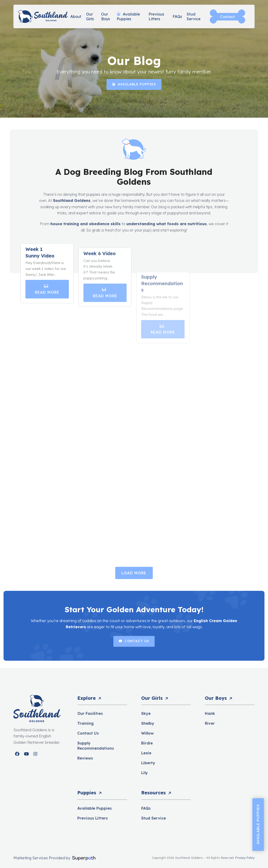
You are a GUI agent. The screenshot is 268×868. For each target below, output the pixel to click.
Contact (227, 17)
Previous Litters (93, 818)
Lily (144, 773)
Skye (146, 713)
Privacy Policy (245, 858)
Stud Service (154, 818)
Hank (210, 713)
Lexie (146, 753)
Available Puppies (95, 808)
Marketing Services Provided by (42, 858)
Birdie (147, 743)
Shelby (148, 723)
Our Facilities (90, 713)
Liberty (148, 763)
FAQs (146, 808)
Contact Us (88, 733)
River (210, 723)
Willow (147, 733)
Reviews (85, 758)
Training (85, 723)
